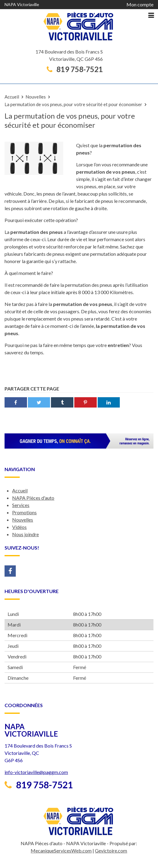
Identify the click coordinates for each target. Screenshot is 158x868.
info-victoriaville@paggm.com (36, 772)
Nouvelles (36, 97)
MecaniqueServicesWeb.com (61, 851)
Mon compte (140, 4)
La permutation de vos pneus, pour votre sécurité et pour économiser (73, 104)
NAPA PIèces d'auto (33, 498)
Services (21, 505)
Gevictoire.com (111, 851)
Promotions (24, 512)
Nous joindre (25, 534)
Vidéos (19, 527)
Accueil (12, 97)
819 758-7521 (75, 69)
